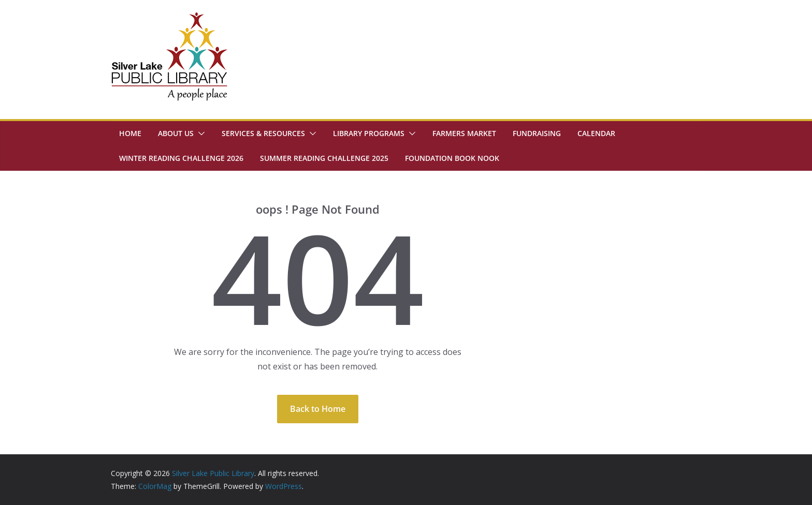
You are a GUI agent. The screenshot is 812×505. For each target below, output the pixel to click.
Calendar (596, 133)
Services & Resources (263, 133)
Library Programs (369, 133)
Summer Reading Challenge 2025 (324, 158)
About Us (176, 133)
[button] (199, 133)
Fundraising (537, 133)
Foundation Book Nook (452, 158)
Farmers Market (464, 133)
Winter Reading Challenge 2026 (181, 158)
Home (130, 133)
